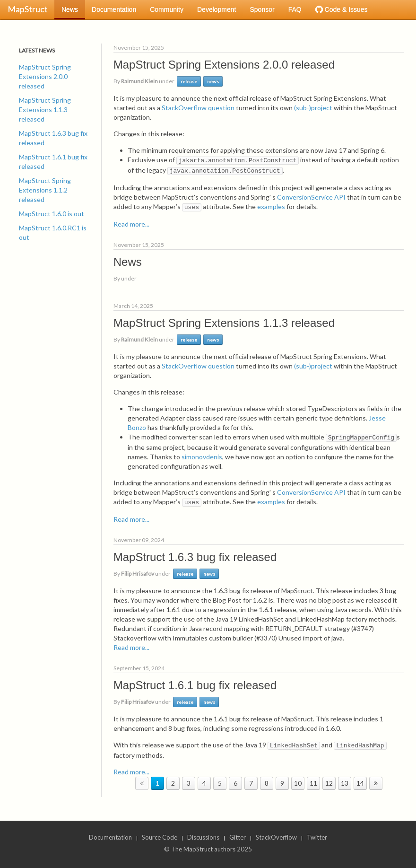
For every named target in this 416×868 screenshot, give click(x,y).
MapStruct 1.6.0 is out (52, 214)
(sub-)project (313, 108)
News (70, 9)
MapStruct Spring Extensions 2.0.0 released (45, 76)
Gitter (238, 837)
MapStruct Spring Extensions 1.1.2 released (45, 190)
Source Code (160, 837)
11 (313, 783)
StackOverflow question (198, 108)
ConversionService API (311, 197)
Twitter (317, 837)
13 (345, 783)
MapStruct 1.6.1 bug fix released (53, 162)
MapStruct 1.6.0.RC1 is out (53, 232)
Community (167, 9)
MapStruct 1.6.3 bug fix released (53, 138)
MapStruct (28, 9)
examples (271, 206)
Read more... (131, 224)
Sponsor (262, 9)
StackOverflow (276, 837)
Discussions (203, 837)
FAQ (295, 9)
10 (298, 783)
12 (329, 783)
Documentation (114, 9)
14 (360, 783)
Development (217, 9)
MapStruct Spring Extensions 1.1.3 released (45, 110)
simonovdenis (202, 457)
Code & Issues (342, 9)
